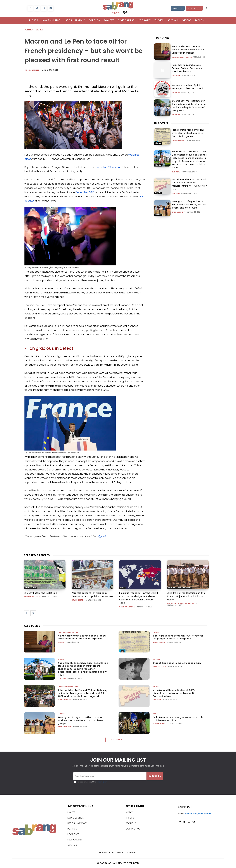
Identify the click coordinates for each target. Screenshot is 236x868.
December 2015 (85, 192)
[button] (206, 8)
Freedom (176, 76)
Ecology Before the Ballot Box (40, 593)
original (101, 536)
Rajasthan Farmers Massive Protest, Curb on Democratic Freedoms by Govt (187, 68)
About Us (178, 8)
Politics (29, 30)
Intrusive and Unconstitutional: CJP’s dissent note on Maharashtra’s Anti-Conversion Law (190, 184)
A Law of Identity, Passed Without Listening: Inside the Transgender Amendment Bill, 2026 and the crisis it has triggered (83, 693)
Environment (31, 588)
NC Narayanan (32, 597)
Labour (158, 215)
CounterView (178, 141)
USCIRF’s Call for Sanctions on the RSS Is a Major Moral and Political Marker (186, 596)
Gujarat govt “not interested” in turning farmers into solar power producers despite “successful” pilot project (189, 106)
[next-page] (33, 613)
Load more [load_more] (115, 740)
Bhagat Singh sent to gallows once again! (177, 663)
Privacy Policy (101, 782)
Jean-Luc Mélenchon (109, 167)
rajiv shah (78, 600)
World (40, 30)
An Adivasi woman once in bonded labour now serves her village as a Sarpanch (188, 50)
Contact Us (194, 8)
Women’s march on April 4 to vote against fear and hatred (188, 87)
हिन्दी (125, 12)
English (115, 12)
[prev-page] (27, 613)
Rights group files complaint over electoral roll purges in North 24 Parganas (188, 133)
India (122, 588)
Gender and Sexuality (68, 687)
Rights (158, 143)
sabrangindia (179, 212)
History (156, 660)
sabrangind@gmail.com (198, 814)
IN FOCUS (161, 123)
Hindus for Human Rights (181, 603)
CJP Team (176, 172)
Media (155, 714)
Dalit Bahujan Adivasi (182, 57)
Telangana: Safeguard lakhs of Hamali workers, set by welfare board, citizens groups (189, 205)
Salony (61, 642)
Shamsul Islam (159, 666)
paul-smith (32, 70)
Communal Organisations (180, 588)
